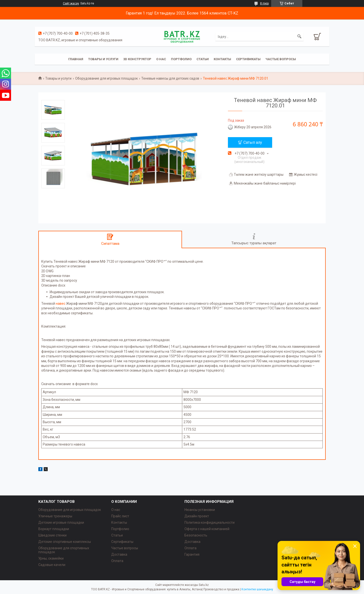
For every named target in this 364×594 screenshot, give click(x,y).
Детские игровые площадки (61, 522)
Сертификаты (248, 59)
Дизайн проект (197, 516)
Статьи (203, 59)
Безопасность (196, 535)
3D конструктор (137, 59)
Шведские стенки (52, 535)
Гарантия (192, 554)
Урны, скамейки (51, 558)
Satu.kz (204, 585)
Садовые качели (52, 565)
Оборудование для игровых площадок (106, 78)
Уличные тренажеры (55, 516)
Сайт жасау (71, 3)
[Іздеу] (299, 37)
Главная (76, 59)
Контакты (222, 59)
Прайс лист (120, 516)
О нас (161, 59)
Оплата (117, 561)
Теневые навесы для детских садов (170, 78)
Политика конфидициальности (210, 522)
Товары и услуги (103, 59)
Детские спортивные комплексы (65, 542)
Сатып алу (253, 142)
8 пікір (264, 3)
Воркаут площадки (54, 529)
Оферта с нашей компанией (207, 529)
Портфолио (181, 59)
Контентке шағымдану (257, 589)
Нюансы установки (200, 510)
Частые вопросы (281, 59)
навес (61, 304)
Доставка (119, 554)
